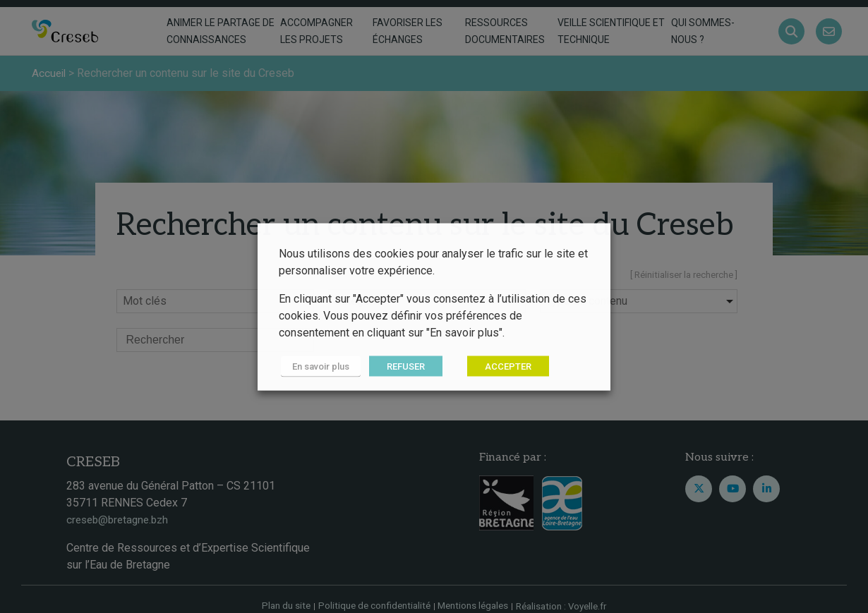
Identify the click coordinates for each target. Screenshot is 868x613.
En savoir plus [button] (319, 366)
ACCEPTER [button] (504, 366)
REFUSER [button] (402, 366)
